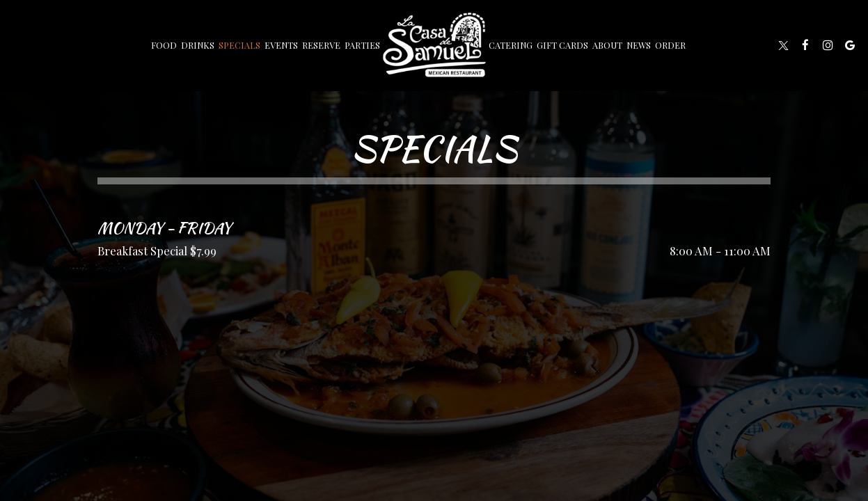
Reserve (321, 45)
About (607, 45)
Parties (362, 45)
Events (281, 45)
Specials (239, 45)
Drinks (198, 45)
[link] (434, 45)
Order (670, 45)
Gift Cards (562, 45)
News (639, 45)
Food (164, 45)
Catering (511, 45)
